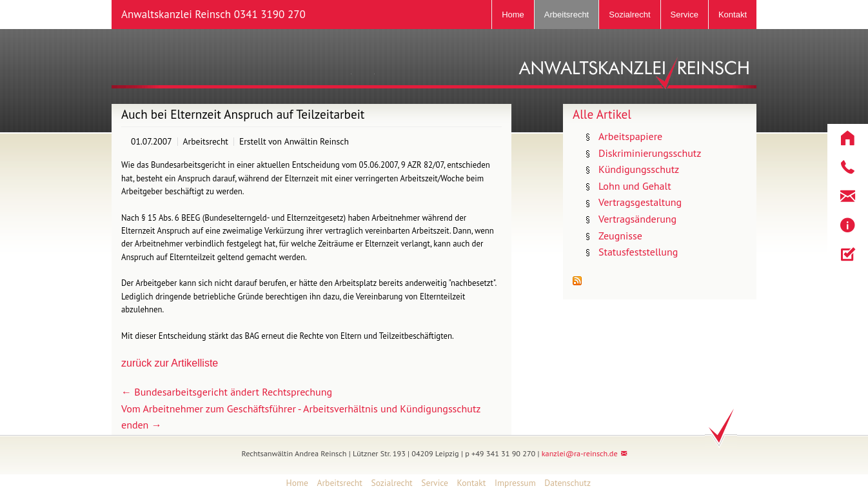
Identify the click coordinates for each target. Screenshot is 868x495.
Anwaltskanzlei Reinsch (213, 14)
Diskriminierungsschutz (650, 153)
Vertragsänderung (637, 219)
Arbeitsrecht (567, 15)
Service (685, 15)
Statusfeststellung (638, 252)
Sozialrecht (629, 15)
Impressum (515, 483)
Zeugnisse (620, 236)
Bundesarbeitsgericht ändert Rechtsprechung (227, 392)
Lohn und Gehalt (635, 186)
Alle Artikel (602, 114)
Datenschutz (567, 483)
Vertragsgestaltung (640, 202)
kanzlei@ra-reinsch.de (580, 453)
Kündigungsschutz (639, 169)
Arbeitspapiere (630, 136)
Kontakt (733, 15)
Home (513, 15)
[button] (848, 138)
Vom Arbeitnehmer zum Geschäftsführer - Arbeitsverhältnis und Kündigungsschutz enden (301, 417)
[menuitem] (293, 483)
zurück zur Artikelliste (170, 363)
